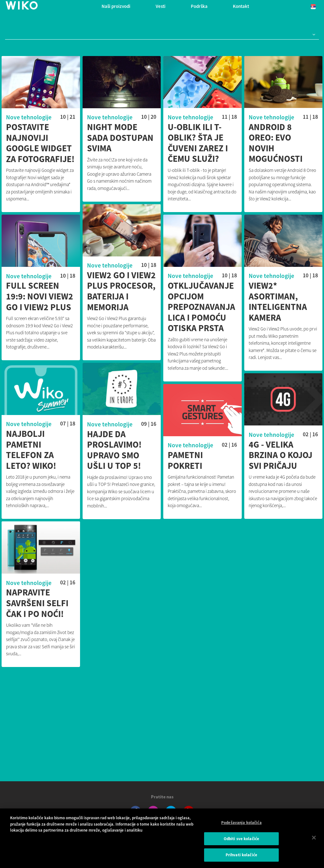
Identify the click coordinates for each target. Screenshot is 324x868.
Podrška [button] (199, 6)
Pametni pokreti (146, 462)
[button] (313, 35)
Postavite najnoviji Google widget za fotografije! (40, 143)
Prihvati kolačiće (241, 858)
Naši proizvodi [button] (116, 6)
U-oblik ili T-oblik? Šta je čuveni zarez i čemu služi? (198, 143)
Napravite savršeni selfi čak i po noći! (57, 605)
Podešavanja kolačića (241, 825)
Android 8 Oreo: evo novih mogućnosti (276, 143)
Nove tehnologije (29, 117)
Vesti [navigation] (161, 6)
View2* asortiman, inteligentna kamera (258, 302)
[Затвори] (314, 840)
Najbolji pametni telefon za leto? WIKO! (51, 451)
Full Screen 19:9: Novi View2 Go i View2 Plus (98, 297)
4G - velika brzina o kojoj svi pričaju (261, 457)
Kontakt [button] (241, 6)
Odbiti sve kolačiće (241, 842)
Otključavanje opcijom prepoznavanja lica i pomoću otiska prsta (162, 308)
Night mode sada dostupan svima (120, 138)
